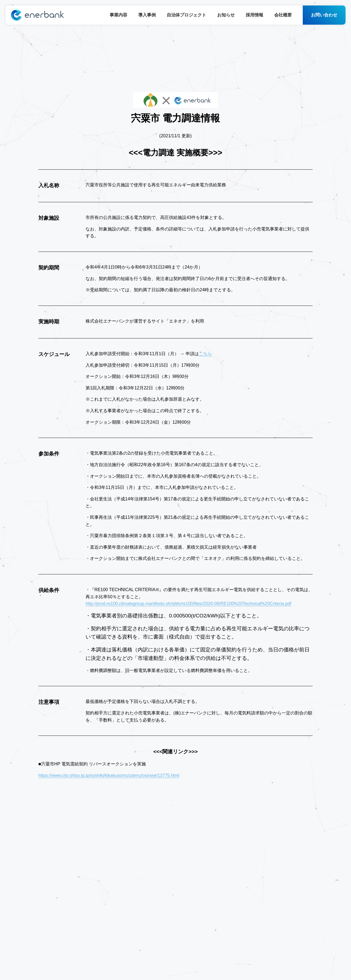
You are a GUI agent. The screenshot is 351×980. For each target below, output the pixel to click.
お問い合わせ (324, 15)
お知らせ (226, 15)
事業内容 (118, 15)
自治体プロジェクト (186, 15)
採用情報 (254, 15)
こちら (205, 354)
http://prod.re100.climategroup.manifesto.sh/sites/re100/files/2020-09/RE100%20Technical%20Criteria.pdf (188, 604)
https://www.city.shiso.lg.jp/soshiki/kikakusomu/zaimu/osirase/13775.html (109, 775)
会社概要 (283, 15)
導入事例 (147, 15)
